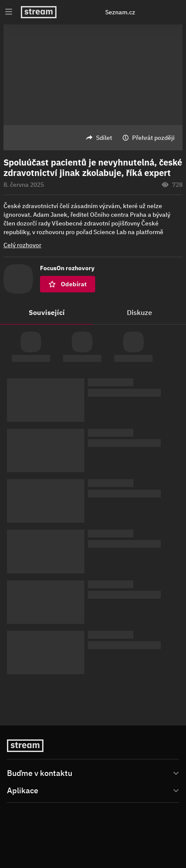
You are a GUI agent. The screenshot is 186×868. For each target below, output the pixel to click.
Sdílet (104, 138)
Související (47, 312)
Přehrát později (153, 138)
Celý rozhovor (22, 245)
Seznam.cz (120, 12)
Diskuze (139, 312)
